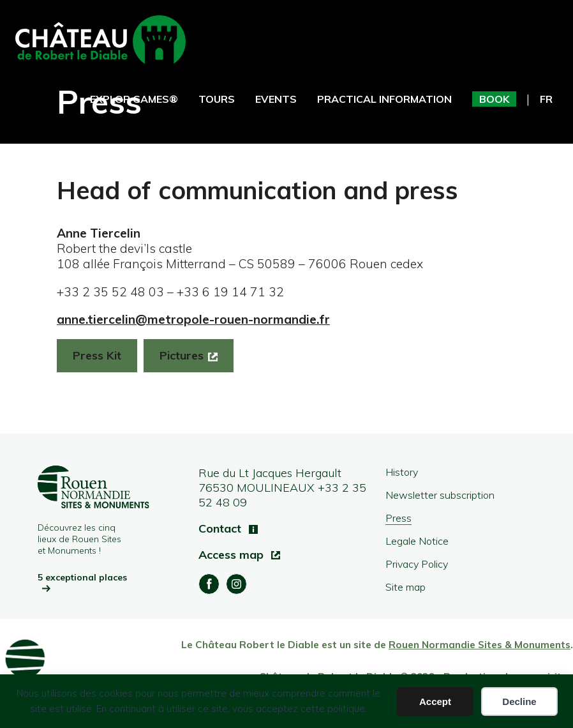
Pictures (182, 355)
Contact (221, 528)
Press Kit (97, 355)
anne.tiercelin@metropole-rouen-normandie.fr (193, 319)
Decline (519, 701)
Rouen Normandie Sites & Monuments (480, 645)
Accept (435, 701)
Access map (233, 555)
